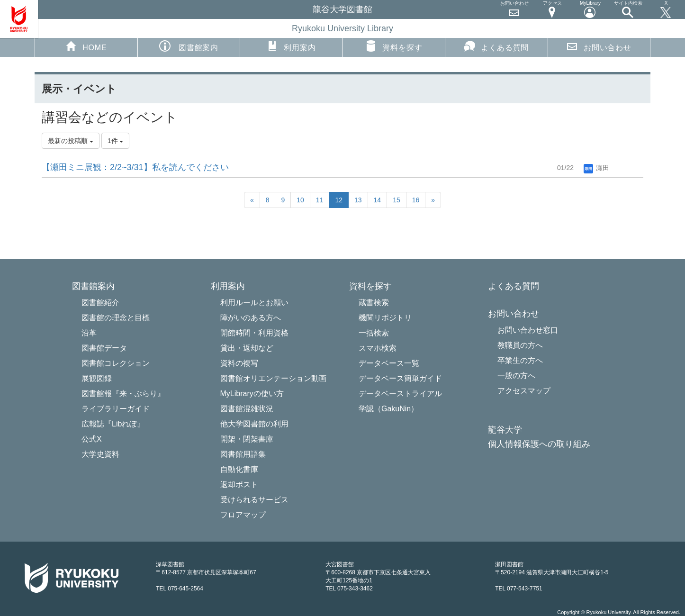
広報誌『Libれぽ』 (113, 424)
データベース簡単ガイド (400, 378)
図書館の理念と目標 (116, 318)
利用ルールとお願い (254, 303)
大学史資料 (100, 454)
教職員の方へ (520, 345)
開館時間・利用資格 (254, 333)
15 (397, 200)
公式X (92, 439)
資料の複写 (239, 363)
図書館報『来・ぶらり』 (123, 394)
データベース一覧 (389, 363)
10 (300, 200)
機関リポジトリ (385, 318)
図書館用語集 (243, 454)
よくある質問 (496, 46)
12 (339, 200)
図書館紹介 (100, 303)
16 (416, 200)
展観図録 (97, 378)
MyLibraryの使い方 (252, 394)
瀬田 (596, 168)
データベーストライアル (400, 394)
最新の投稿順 (71, 141)
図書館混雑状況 (247, 409)
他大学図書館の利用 (254, 424)
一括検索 (374, 333)
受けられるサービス (254, 500)
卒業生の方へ (520, 360)
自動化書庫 (239, 469)
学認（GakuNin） (388, 409)
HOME (86, 46)
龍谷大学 (505, 430)
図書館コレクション (116, 363)
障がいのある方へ (251, 318)
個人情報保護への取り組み (539, 444)
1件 (116, 141)
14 (378, 200)
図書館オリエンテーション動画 (273, 378)
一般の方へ (516, 376)
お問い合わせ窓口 (528, 330)
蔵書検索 (374, 303)
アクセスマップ (524, 391)
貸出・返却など (247, 348)
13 (358, 200)
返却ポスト (239, 485)
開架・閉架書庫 (247, 439)
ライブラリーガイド (116, 409)
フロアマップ (243, 515)
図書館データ (104, 348)
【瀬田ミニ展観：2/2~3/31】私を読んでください (135, 167)
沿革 (89, 333)
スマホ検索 (378, 348)
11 (320, 200)
